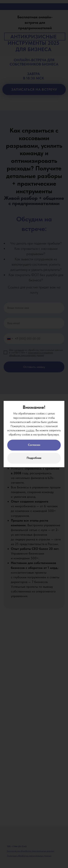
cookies (30, 430)
